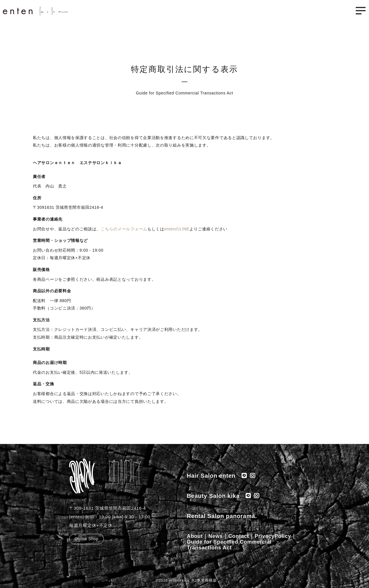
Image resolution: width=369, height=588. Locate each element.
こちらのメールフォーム (124, 229)
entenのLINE (177, 229)
